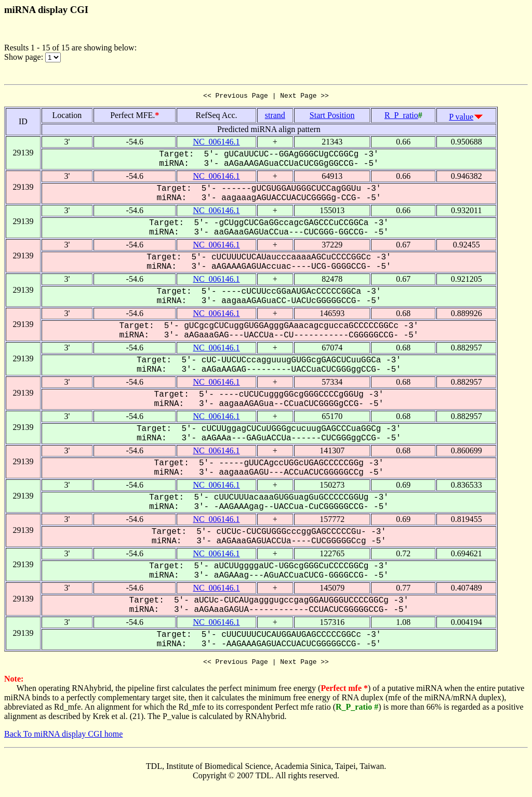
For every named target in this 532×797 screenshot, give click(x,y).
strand (275, 117)
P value (461, 118)
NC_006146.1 (216, 143)
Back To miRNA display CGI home (63, 737)
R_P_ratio (401, 117)
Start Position (332, 117)
